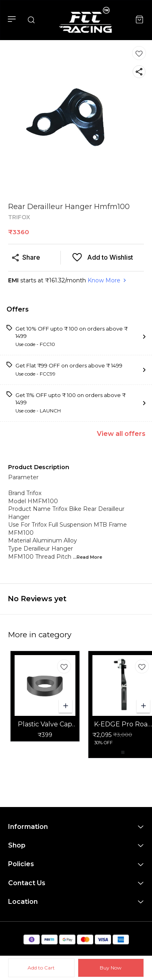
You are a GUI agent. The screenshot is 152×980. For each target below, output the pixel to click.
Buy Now (111, 968)
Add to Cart (41, 968)
